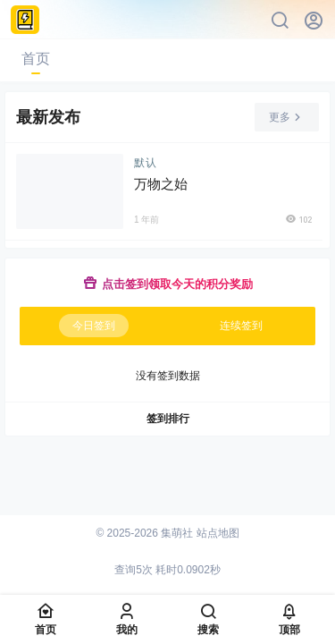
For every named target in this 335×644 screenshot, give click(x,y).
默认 (146, 163)
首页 (36, 59)
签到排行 (168, 419)
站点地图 (218, 533)
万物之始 (161, 184)
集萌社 (176, 533)
